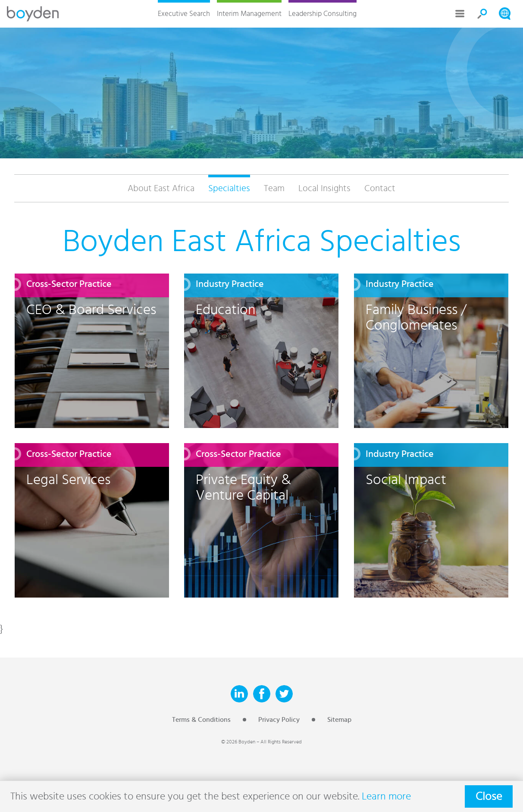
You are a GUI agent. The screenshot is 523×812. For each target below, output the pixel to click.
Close (489, 796)
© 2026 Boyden (238, 742)
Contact (380, 188)
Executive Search (184, 14)
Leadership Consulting (323, 14)
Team (274, 188)
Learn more (386, 796)
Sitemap (339, 720)
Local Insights (324, 188)
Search (482, 14)
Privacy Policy (279, 720)
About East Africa (161, 188)
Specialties (229, 188)
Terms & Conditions (201, 720)
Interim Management (249, 14)
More (460, 14)
